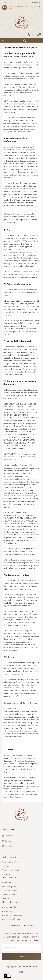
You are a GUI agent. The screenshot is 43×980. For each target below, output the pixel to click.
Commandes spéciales (11, 862)
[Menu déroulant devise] (6, 2)
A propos (6, 874)
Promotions (7, 882)
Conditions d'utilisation (11, 870)
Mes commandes (9, 907)
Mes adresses (7, 911)
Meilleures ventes (9, 891)
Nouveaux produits (10, 887)
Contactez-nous (8, 895)
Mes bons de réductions (12, 919)
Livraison (6, 866)
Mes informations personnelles (15, 915)
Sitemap (5, 899)
